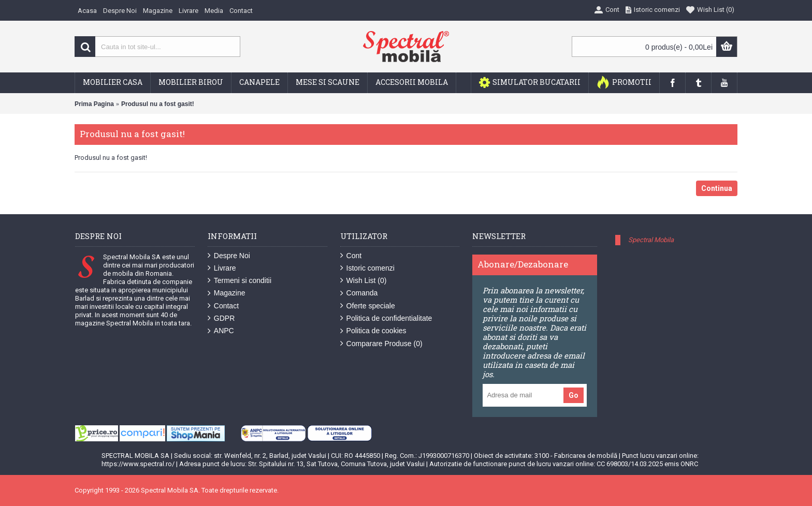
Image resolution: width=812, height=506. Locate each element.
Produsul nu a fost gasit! (158, 104)
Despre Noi (229, 256)
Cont (351, 256)
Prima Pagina (94, 104)
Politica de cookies (373, 331)
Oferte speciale (368, 306)
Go (574, 395)
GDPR (221, 318)
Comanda (359, 293)
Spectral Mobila (651, 240)
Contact (223, 306)
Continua (717, 188)
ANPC (221, 331)
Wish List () (364, 281)
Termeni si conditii (240, 281)
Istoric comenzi (367, 268)
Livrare (222, 268)
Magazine (227, 293)
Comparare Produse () (381, 344)
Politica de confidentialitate (386, 318)
